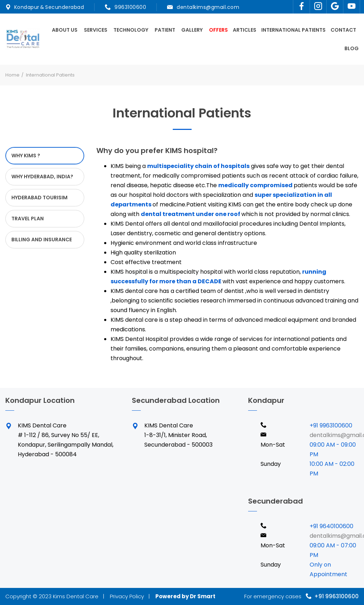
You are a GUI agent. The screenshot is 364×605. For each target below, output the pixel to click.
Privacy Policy (127, 596)
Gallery (192, 30)
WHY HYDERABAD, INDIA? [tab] (42, 177)
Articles (245, 30)
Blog (352, 48)
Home (12, 75)
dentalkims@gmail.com (208, 7)
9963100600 (130, 7)
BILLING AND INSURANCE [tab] (42, 240)
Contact (343, 30)
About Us (65, 30)
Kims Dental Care (76, 596)
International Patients (293, 30)
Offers (218, 30)
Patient (165, 30)
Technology (131, 30)
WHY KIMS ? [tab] (26, 156)
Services (96, 30)
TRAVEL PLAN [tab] (28, 219)
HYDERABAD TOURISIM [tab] (39, 198)
